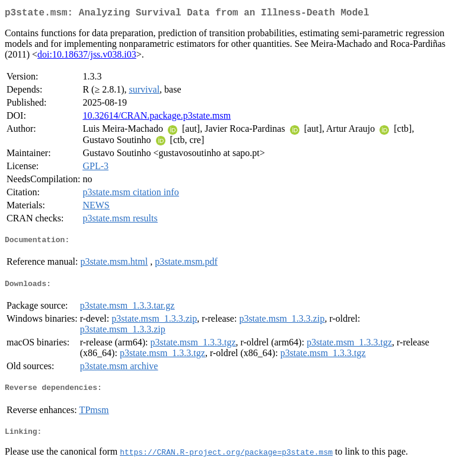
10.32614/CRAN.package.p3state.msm (157, 118)
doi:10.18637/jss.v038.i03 (87, 57)
